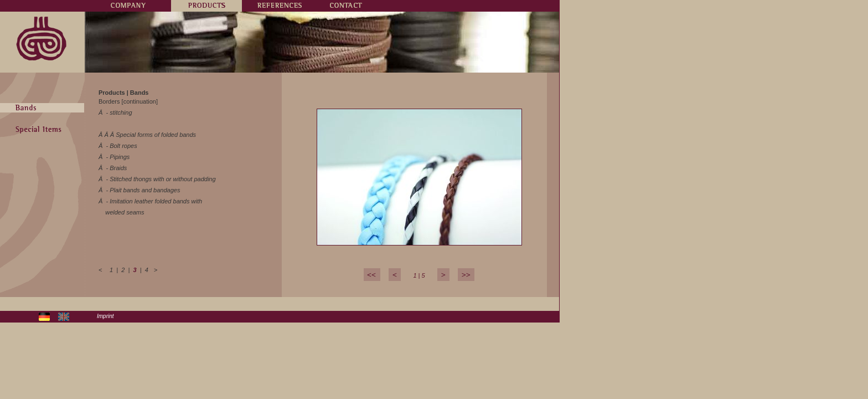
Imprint (105, 316)
